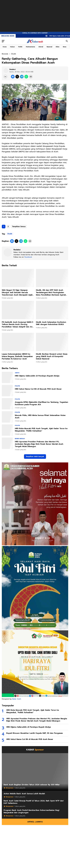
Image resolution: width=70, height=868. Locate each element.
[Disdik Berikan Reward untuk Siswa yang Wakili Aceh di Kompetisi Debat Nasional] (52, 342)
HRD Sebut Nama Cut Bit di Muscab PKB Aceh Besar (38, 389)
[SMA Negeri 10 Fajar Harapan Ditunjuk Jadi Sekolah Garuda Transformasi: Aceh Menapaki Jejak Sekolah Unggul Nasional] (18, 278)
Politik (20, 47)
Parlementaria (30, 47)
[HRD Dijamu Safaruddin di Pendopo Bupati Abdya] (7, 377)
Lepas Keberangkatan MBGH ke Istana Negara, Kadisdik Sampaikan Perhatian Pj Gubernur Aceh (17, 356)
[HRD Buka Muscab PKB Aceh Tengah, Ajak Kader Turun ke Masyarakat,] (7, 430)
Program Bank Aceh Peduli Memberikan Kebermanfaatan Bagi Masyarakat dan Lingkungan (31, 811)
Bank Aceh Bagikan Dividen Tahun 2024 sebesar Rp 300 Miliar (32, 785)
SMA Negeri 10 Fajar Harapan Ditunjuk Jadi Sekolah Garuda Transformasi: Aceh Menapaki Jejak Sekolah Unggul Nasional (17, 293)
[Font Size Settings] (5, 77)
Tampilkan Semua (19, 227)
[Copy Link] (31, 77)
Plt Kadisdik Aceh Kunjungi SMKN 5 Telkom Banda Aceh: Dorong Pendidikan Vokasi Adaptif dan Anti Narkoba (18, 325)
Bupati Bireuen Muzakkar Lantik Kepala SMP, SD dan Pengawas (35, 733)
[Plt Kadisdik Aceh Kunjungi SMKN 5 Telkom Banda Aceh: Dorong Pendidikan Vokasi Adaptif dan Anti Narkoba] (18, 310)
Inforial (41, 47)
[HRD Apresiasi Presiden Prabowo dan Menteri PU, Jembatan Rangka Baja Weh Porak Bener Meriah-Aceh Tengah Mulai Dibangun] (7, 443)
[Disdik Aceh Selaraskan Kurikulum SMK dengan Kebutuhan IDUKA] (52, 310)
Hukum (12, 47)
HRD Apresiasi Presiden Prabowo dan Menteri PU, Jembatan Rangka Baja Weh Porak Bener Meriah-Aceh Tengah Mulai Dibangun (39, 444)
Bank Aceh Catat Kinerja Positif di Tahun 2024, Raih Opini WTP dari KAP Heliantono (34, 802)
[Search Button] (67, 41)
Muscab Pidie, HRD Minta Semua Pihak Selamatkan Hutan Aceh (40, 417)
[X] (17, 77)
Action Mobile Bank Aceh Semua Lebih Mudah (24, 794)
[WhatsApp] (26, 77)
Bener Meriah (20, 439)
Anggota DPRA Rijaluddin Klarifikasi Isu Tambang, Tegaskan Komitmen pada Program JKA (41, 403)
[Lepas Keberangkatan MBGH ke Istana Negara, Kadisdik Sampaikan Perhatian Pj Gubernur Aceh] (18, 342)
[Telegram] (22, 77)
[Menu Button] (3, 41)
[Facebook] (13, 77)
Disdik (10, 234)
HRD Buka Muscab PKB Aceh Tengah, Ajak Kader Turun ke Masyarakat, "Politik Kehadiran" (41, 430)
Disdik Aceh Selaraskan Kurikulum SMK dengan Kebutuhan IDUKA (51, 323)
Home (5, 47)
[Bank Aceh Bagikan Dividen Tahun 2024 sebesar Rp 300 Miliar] (35, 772)
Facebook (28, 257)
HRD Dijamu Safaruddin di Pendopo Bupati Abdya (37, 376)
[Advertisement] (35, 16)
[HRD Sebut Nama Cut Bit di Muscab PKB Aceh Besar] (7, 391)
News (65, 47)
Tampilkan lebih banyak (35, 456)
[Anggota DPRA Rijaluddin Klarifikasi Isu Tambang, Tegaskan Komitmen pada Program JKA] (7, 404)
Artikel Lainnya (35, 822)
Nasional (49, 47)
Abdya (17, 373)
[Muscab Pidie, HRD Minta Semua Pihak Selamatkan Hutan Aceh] (7, 417)
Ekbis (58, 47)
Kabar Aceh (16, 699)
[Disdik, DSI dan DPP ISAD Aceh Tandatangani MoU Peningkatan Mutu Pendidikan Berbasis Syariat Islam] (52, 278)
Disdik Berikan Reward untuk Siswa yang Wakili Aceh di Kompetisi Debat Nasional (52, 356)
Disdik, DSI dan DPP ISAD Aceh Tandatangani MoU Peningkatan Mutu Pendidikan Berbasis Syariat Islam (51, 293)
